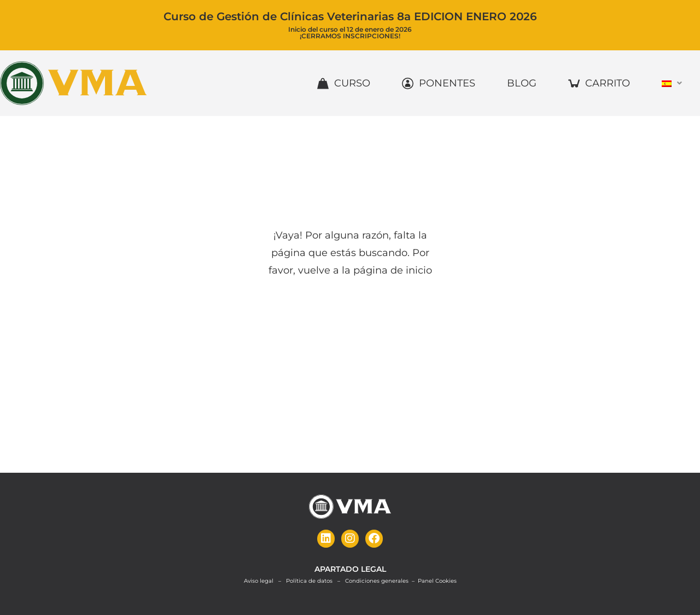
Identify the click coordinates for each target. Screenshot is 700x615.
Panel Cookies (437, 580)
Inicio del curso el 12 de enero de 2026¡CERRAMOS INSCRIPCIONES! (350, 32)
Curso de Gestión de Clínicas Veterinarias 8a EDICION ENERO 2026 (350, 16)
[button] (673, 83)
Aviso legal (259, 580)
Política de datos (309, 580)
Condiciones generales (377, 580)
